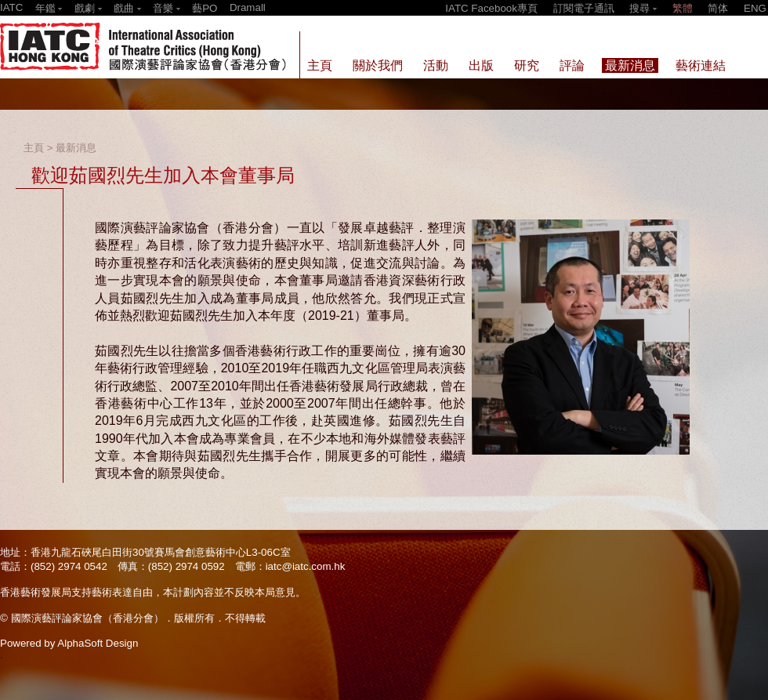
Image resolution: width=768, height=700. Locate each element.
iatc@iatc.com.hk (306, 566)
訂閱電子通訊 (584, 8)
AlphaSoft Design (98, 643)
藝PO (205, 8)
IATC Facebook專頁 (491, 8)
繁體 (683, 8)
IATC (11, 7)
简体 (718, 8)
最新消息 (76, 148)
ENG (755, 8)
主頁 (34, 148)
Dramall (248, 7)
